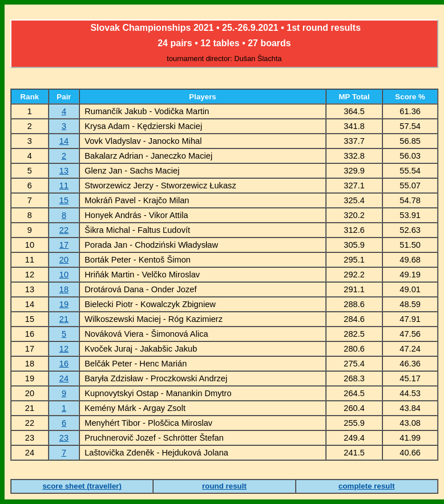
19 (64, 304)
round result (224, 486)
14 (64, 141)
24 (64, 378)
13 (64, 171)
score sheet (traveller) (82, 486)
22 (64, 230)
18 (64, 289)
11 (64, 186)
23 (64, 438)
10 (64, 275)
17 (64, 245)
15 (64, 200)
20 (64, 260)
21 (64, 319)
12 (64, 349)
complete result (367, 486)
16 (64, 364)
